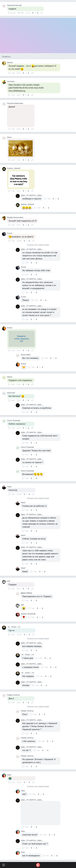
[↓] (37, 13)
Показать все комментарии (38, 245)
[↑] (33, 13)
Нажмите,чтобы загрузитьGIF (21, 339)
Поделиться (42, 13)
